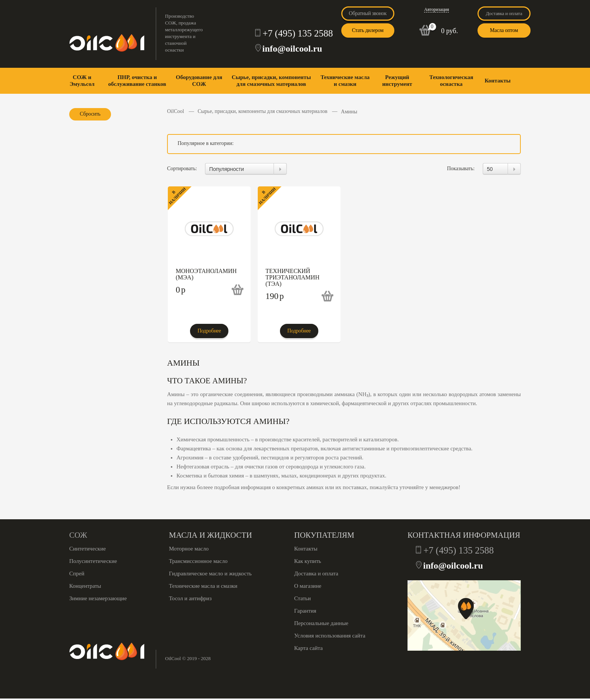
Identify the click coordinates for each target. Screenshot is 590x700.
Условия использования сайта (330, 636)
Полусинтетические (93, 561)
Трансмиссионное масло (198, 561)
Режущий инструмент (397, 81)
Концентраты (85, 586)
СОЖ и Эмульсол (82, 81)
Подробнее (209, 331)
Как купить (308, 561)
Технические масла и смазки (345, 81)
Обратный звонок (368, 13)
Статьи (303, 598)
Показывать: (461, 169)
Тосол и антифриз (190, 598)
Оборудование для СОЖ (199, 81)
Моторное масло (189, 549)
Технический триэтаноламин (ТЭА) (293, 277)
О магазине (308, 586)
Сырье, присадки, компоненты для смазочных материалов (271, 81)
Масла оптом (504, 30)
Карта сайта (309, 648)
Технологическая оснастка (451, 81)
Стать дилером (368, 30)
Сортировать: (182, 169)
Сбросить (90, 114)
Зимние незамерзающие (98, 598)
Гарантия (305, 611)
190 (275, 296)
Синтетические (87, 549)
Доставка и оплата (504, 13)
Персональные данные (321, 623)
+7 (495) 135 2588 (298, 33)
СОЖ (78, 535)
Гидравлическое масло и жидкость (210, 573)
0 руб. (449, 31)
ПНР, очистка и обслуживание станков (137, 81)
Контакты (498, 81)
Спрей (77, 573)
